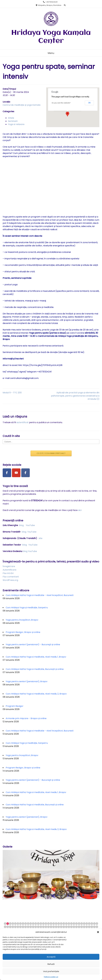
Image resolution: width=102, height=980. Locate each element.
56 (51, 927)
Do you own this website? (61, 103)
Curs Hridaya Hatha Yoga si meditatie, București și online (35, 669)
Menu (51, 53)
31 (82, 924)
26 (69, 924)
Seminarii (13, 121)
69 (84, 927)
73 (94, 927)
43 (18, 927)
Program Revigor (15, 706)
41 (13, 927)
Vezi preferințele (51, 971)
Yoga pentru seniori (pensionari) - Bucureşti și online (33, 644)
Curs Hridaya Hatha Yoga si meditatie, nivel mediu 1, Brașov (36, 657)
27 (71, 924)
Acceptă (51, 957)
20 (54, 924)
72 (92, 927)
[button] (98, 932)
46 (26, 927)
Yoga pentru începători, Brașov (22, 620)
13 (36, 924)
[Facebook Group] (25, 473)
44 (20, 927)
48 (31, 927)
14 (38, 924)
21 (56, 924)
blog (21, 525)
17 (46, 924)
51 (38, 927)
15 (41, 924)
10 (28, 924)
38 (5, 927)
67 (79, 927)
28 (74, 924)
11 (31, 924)
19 (51, 924)
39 (8, 927)
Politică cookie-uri (51, 977)
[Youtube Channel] (16, 473)
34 (89, 924)
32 (84, 924)
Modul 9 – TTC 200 (12, 393)
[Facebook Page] (7, 473)
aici (80, 510)
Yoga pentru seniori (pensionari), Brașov (27, 681)
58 (56, 927)
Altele (11, 118)
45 (23, 927)
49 (33, 927)
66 (76, 927)
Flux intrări (8, 573)
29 (76, 924)
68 (82, 927)
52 (41, 927)
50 (36, 927)
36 (94, 924)
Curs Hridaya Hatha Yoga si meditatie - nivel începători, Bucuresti (40, 595)
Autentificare (9, 570)
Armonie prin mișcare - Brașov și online (26, 718)
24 (64, 924)
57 (54, 927)
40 (10, 927)
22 (59, 924)
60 (61, 927)
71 (89, 927)
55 (48, 927)
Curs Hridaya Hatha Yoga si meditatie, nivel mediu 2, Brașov (36, 694)
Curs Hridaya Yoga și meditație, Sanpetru (27, 608)
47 (28, 927)
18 (48, 924)
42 (15, 927)
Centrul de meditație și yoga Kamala (22, 105)
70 (87, 927)
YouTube (30, 525)
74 (97, 927)
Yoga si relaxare (16, 124)
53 (43, 927)
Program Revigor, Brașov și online (23, 632)
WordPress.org (10, 580)
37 (97, 924)
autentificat (22, 422)
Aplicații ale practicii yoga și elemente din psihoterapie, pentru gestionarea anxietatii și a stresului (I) (75, 396)
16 (43, 924)
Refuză (51, 964)
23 (61, 924)
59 (59, 927)
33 (87, 924)
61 (64, 927)
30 (79, 924)
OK (89, 103)
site (41, 538)
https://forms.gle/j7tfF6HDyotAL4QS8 (43, 365)
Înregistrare (9, 566)
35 (92, 924)
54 (46, 927)
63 (69, 927)
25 (66, 924)
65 (74, 927)
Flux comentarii (11, 577)
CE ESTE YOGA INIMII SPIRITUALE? (51, 453)
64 (71, 927)
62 (66, 927)
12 (33, 924)
